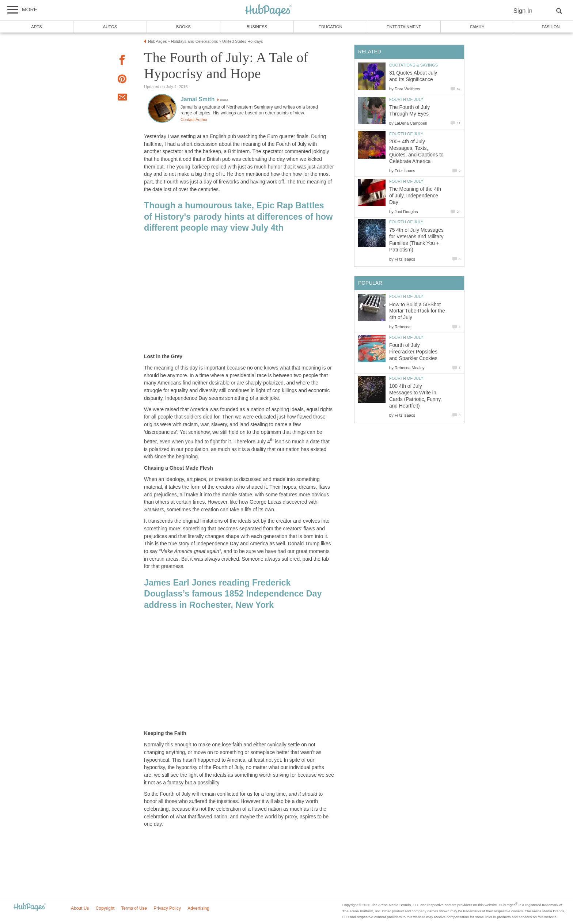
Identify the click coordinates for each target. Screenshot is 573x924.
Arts (37, 27)
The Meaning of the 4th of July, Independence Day (415, 196)
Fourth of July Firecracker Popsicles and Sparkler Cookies (413, 352)
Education (330, 27)
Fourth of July (406, 99)
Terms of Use (134, 908)
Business (257, 27)
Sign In (523, 11)
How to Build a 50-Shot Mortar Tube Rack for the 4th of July (417, 311)
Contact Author (194, 120)
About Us (80, 908)
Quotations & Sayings (413, 65)
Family (477, 27)
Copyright (105, 908)
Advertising (198, 908)
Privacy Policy (167, 908)
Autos (110, 27)
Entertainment (404, 27)
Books (183, 27)
